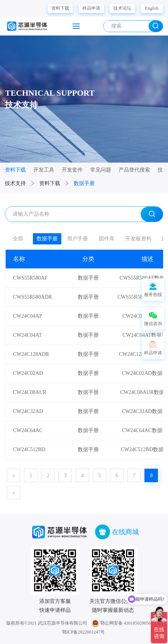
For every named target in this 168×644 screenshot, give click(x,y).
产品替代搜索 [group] (134, 170)
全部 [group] (18, 239)
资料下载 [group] (15, 170)
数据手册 (84, 183)
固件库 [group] (107, 239)
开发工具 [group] (44, 170)
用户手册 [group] (77, 239)
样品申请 (91, 8)
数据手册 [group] (47, 239)
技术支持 (15, 183)
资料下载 (60, 8)
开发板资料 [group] (138, 239)
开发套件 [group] (72, 170)
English (152, 8)
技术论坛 (122, 8)
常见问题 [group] (101, 170)
